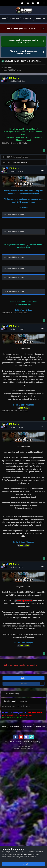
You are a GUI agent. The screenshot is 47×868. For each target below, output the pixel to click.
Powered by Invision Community (23, 748)
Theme (26, 742)
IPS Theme (9, 742)
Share (23, 678)
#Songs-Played (19, 617)
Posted (17, 81)
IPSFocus (18, 742)
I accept (23, 864)
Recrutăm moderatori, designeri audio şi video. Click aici (24, 41)
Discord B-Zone (35, 531)
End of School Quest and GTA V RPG (22, 29)
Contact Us (23, 744)
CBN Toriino (8, 68)
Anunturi (18, 70)
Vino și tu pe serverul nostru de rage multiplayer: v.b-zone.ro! (23, 52)
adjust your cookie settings (29, 854)
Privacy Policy (35, 742)
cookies (16, 852)
